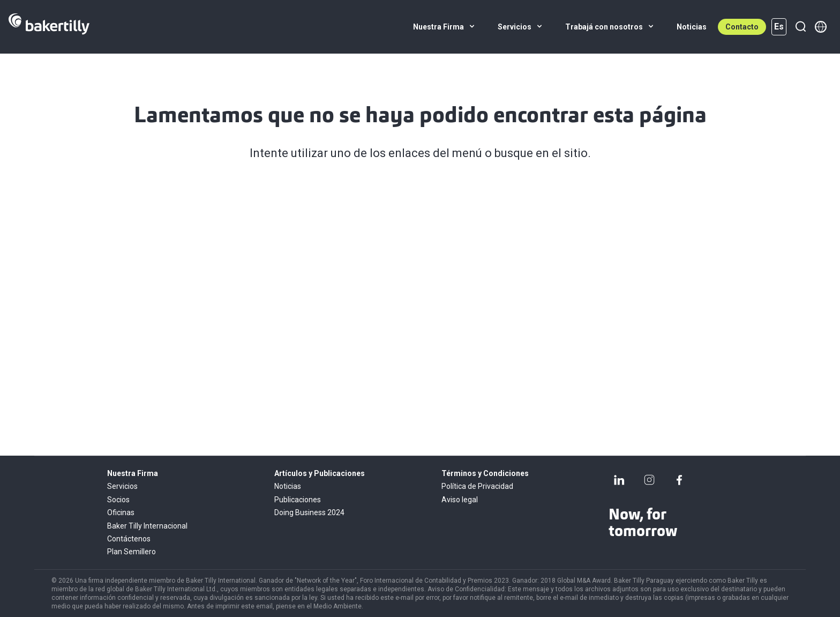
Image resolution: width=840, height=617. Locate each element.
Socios (118, 500)
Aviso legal (460, 500)
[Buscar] (800, 27)
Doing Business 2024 (309, 512)
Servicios (122, 486)
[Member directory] (821, 27)
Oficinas (121, 512)
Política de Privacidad (477, 486)
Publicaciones (298, 500)
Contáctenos (129, 539)
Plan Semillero (132, 552)
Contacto (742, 27)
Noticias (288, 486)
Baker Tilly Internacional (147, 526)
